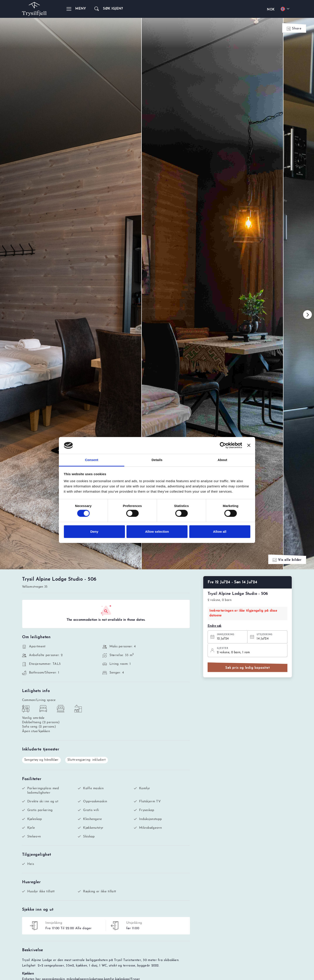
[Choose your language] (286, 9)
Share (294, 29)
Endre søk (215, 663)
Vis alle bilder (287, 597)
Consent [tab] (92, 460)
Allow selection (157, 532)
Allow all (220, 532)
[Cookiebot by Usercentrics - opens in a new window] (223, 445)
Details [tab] (157, 460)
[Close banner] (249, 445)
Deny (94, 532)
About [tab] (222, 460)
